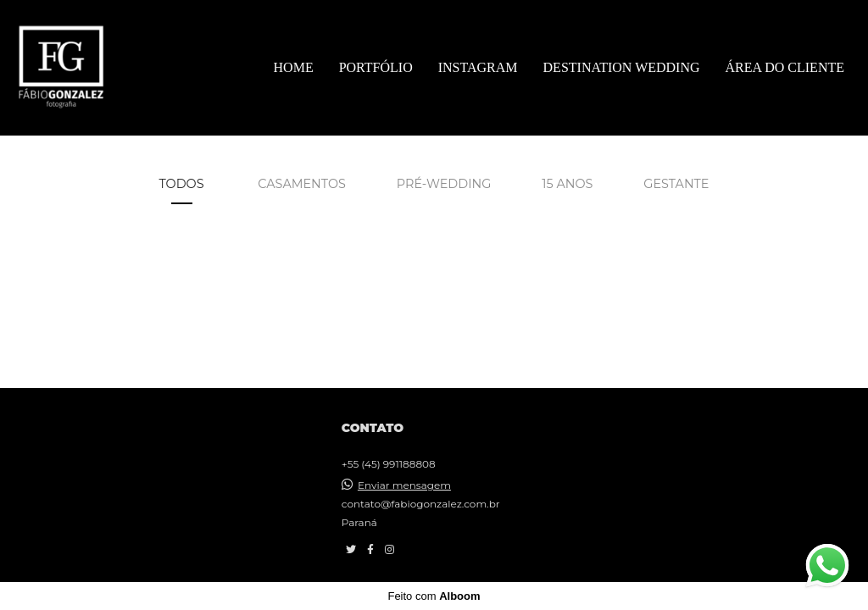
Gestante (676, 184)
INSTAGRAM (478, 67)
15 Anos (567, 184)
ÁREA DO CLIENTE (785, 67)
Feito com (434, 596)
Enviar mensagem (404, 485)
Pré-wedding (444, 184)
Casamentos (302, 184)
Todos (182, 184)
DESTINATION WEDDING (622, 67)
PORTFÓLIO (376, 67)
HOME (294, 67)
